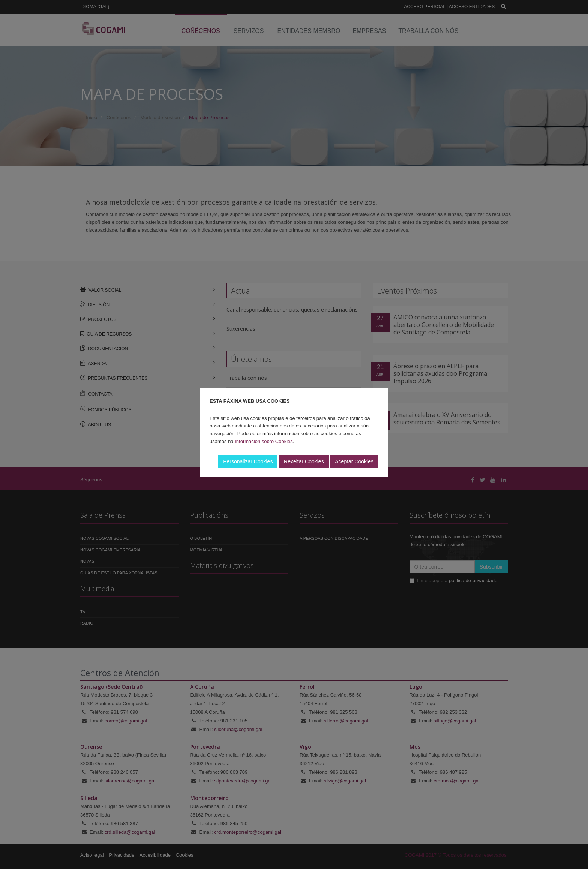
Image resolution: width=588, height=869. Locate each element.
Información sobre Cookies (264, 441)
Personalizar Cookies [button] (248, 461)
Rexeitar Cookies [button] (304, 461)
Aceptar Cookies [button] (354, 461)
